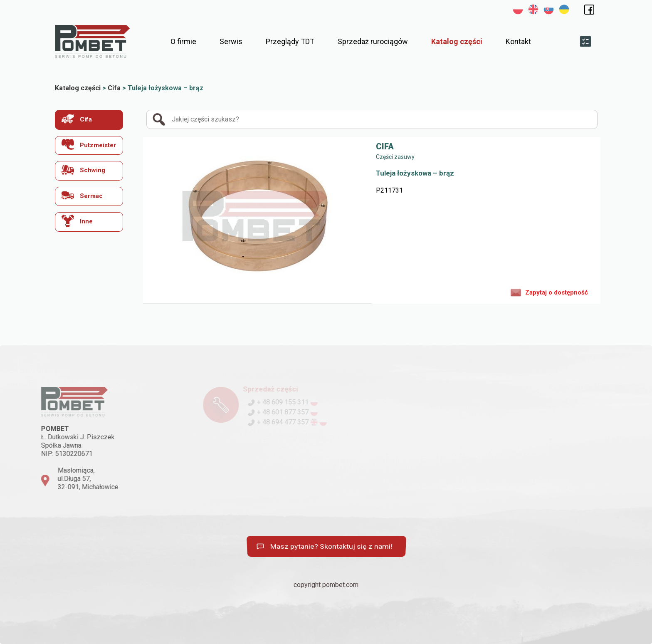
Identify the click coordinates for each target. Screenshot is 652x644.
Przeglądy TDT (290, 41)
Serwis (231, 41)
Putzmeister (89, 145)
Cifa (77, 119)
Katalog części (457, 41)
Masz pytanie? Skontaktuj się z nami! (326, 546)
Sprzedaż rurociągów (373, 41)
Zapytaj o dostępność (549, 292)
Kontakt (518, 41)
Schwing (83, 170)
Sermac (82, 195)
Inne (77, 221)
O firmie (183, 41)
